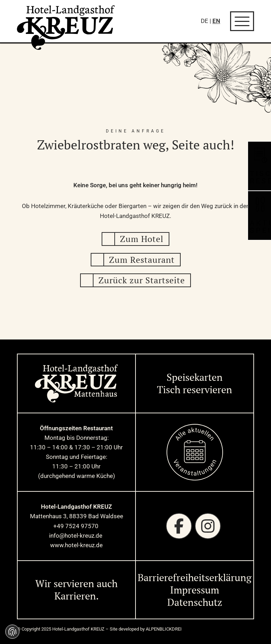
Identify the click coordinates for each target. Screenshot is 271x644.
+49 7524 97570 (77, 526)
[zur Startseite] (66, 28)
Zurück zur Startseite (142, 280)
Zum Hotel (142, 239)
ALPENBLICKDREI (164, 629)
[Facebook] (179, 526)
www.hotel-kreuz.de (76, 545)
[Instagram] (208, 526)
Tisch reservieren (195, 389)
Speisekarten (195, 377)
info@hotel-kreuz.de (76, 536)
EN (216, 21)
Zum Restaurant (142, 260)
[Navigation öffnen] (242, 21)
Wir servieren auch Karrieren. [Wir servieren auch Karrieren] (76, 590)
